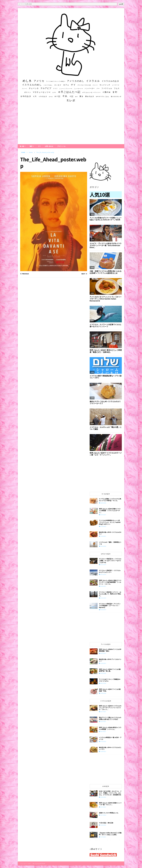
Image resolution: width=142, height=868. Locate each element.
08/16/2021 (103, 731)
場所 (31, 146)
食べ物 (22, 146)
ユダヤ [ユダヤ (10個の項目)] (54, 92)
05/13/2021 (103, 807)
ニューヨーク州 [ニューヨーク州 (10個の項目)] (78, 89)
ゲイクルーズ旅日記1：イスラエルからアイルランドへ (110, 571)
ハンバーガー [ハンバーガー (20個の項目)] (90, 88)
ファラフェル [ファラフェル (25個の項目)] (107, 88)
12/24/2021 (103, 536)
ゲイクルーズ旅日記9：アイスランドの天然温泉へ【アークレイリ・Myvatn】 (110, 605)
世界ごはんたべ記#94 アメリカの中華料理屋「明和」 (110, 650)
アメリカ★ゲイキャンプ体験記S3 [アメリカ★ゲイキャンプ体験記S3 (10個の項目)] (56, 81)
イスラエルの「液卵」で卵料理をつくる (110, 543)
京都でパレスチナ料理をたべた (109, 813)
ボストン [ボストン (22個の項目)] (28, 92)
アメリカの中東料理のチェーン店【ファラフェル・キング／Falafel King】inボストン (110, 522)
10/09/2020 (103, 693)
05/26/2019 (103, 610)
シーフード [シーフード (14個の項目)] (116, 85)
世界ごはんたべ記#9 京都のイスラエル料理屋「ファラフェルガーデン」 (110, 511)
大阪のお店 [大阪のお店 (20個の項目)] (43, 96)
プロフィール (61, 146)
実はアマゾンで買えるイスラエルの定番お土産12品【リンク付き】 (110, 718)
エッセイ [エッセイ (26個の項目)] (58, 85)
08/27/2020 (103, 683)
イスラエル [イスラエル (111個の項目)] (93, 81)
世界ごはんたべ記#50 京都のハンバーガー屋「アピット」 (110, 804)
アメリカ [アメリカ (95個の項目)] (39, 81)
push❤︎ (121, 4)
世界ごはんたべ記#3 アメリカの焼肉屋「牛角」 (110, 690)
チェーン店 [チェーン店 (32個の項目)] (34, 88)
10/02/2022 (103, 797)
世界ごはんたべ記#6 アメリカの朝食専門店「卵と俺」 (110, 670)
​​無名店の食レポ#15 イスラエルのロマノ (110, 533)
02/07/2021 (103, 722)
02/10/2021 (103, 515)
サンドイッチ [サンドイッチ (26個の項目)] (105, 85)
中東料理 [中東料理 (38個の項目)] (106, 92)
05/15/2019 (103, 574)
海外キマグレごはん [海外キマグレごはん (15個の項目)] (103, 96)
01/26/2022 (103, 526)
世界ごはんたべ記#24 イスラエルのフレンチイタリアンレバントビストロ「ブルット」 (110, 708)
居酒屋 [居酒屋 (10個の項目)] (51, 97)
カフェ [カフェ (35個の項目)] (66, 85)
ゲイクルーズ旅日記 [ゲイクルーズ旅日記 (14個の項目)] (84, 85)
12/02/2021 (103, 663)
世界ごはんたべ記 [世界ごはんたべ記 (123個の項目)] (69, 92)
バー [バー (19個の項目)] (98, 88)
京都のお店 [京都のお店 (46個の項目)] (26, 96)
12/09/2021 (103, 751)
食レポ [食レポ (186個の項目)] (71, 100)
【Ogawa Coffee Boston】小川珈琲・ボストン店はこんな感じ (110, 834)
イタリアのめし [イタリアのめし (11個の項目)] (48, 85)
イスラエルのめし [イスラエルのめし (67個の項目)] (32, 85)
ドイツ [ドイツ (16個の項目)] (55, 88)
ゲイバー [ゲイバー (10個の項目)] (95, 85)
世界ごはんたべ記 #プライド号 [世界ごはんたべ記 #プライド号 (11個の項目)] (91, 92)
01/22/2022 (103, 741)
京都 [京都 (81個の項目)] (115, 92)
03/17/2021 (103, 712)
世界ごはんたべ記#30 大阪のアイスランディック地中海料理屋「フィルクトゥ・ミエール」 (110, 582)
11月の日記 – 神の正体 (106, 823)
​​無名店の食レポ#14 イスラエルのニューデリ (110, 748)
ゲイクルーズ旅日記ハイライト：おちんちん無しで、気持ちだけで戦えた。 (110, 594)
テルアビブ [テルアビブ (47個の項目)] (46, 88)
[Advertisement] (71, 125)
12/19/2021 (103, 837)
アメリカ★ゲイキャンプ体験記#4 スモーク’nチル (110, 680)
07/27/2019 (103, 565)
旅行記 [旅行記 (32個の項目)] (57, 96)
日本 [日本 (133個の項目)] (65, 96)
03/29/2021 (103, 586)
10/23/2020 (103, 673)
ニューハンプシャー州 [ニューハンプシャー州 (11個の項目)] (66, 88)
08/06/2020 (103, 503)
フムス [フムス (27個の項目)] (117, 88)
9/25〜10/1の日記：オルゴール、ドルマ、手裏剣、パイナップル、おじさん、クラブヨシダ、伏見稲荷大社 (110, 793)
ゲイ (39, 146)
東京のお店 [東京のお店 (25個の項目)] (90, 96)
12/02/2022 (103, 825)
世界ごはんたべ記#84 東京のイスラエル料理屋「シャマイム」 (110, 728)
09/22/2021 (103, 653)
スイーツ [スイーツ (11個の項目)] (25, 88)
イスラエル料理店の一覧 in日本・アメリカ (110, 738)
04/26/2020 (103, 546)
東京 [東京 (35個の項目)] (81, 96)
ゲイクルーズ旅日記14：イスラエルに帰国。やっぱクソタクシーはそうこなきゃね (110, 561)
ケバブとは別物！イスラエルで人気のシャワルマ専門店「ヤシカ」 (110, 500)
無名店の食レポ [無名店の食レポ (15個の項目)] (116, 96)
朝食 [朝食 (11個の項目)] (76, 96)
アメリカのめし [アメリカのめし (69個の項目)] (76, 81)
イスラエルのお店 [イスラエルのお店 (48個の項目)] (110, 81)
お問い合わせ (49, 146)
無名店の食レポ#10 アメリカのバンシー (110, 660)
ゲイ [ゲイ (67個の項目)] (73, 85)
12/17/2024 (103, 815)
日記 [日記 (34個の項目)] (71, 96)
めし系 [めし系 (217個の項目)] (27, 81)
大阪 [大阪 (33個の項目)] (35, 96)
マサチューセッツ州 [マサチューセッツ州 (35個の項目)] (42, 92)
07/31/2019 (103, 598)
